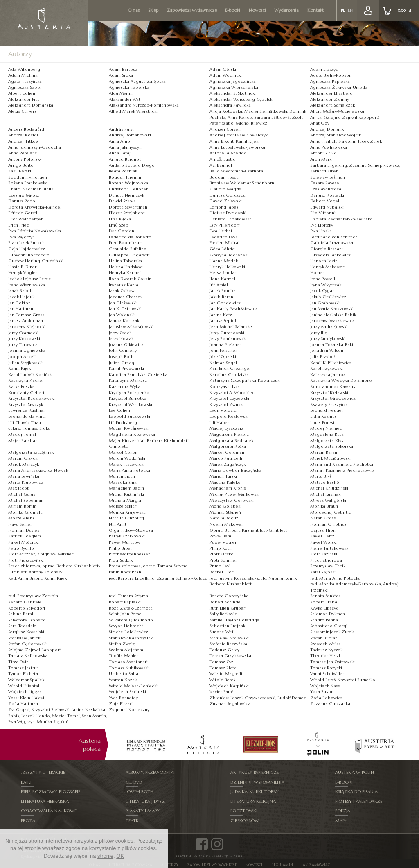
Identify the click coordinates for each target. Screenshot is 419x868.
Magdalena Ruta (327, 434)
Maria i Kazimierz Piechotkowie (342, 470)
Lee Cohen (119, 410)
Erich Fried (19, 225)
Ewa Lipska (321, 231)
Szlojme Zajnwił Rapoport (35, 650)
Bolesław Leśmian (328, 177)
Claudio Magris (225, 189)
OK (120, 856)
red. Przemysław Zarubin (33, 596)
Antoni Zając (323, 153)
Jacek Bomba (223, 291)
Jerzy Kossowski (24, 339)
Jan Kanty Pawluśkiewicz (233, 309)
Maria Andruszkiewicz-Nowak (38, 470)
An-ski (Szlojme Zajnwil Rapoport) (345, 117)
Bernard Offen (324, 171)
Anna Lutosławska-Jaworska (237, 147)
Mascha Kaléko (225, 482)
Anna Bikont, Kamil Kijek (234, 141)
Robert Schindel (226, 602)
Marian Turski (223, 476)
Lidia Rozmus (323, 416)
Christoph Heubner (128, 189)
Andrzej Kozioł (23, 135)
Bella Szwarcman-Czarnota (236, 171)
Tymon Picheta (23, 674)
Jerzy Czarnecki (23, 333)
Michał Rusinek (325, 494)
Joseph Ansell (22, 357)
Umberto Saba (124, 674)
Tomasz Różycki (326, 668)
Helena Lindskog (126, 267)
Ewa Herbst (221, 231)
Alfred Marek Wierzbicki (133, 111)
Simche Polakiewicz (128, 632)
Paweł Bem (220, 536)
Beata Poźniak (123, 171)
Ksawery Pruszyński (329, 405)
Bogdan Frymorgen (28, 177)
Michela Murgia (125, 500)
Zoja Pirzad (121, 704)
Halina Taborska (125, 261)
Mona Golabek (225, 506)
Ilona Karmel (222, 279)
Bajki (26, 781)
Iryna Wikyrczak (326, 285)
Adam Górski (223, 69)
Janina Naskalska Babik (333, 315)
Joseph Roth (121, 357)
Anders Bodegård (26, 129)
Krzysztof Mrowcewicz (333, 398)
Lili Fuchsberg (123, 423)
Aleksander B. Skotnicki (233, 93)
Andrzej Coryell (225, 129)
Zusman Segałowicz (230, 704)
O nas (134, 10)
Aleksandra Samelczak (332, 105)
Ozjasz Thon (323, 530)
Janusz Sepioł (223, 321)
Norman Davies (24, 530)
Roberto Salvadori (27, 608)
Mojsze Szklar (123, 506)
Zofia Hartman (23, 704)
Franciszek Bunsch (26, 243)
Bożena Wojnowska (128, 183)
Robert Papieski (125, 602)
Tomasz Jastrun (24, 668)
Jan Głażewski (123, 303)
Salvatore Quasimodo (131, 620)
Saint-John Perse (125, 614)
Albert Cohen (22, 93)
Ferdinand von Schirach (334, 237)
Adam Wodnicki (226, 75)
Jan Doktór (19, 303)
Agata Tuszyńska (25, 81)
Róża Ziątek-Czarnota (131, 608)
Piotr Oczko (222, 554)
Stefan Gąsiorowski (27, 644)
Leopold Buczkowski (130, 416)
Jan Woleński (122, 315)
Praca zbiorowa (326, 560)
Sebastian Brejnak (227, 626)
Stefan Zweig (122, 644)
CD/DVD (134, 781)
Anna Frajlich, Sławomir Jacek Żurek (346, 141)
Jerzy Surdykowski (328, 339)
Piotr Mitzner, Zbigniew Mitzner (41, 554)
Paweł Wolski (323, 542)
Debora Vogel (325, 201)
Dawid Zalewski (226, 201)
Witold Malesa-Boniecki (133, 686)
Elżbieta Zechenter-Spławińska (341, 219)
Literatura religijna (253, 800)
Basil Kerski (20, 171)
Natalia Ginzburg (126, 518)
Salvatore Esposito (27, 620)
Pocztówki (244, 809)
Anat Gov (320, 123)
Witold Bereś (222, 680)
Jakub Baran (221, 297)
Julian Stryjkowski (25, 363)
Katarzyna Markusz (128, 380)
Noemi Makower (226, 524)
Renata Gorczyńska (229, 596)
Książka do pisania (357, 790)
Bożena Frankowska (28, 183)
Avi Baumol (221, 165)
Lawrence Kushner (27, 410)
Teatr (132, 818)
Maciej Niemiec (326, 428)
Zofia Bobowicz (326, 698)
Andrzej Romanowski (130, 135)
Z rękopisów (245, 818)
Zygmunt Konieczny (129, 710)
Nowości (257, 10)
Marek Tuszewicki (127, 464)
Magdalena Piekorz (229, 434)
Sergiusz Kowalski (26, 632)
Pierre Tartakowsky (329, 548)
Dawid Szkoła (122, 201)
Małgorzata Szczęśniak (31, 452)
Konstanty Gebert (26, 393)
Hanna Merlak (224, 261)
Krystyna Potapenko (129, 393)
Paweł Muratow (125, 542)
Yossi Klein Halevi (26, 698)
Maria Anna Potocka (130, 470)
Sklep (153, 10)
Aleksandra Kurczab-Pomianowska (144, 105)
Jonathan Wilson (327, 350)
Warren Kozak (123, 680)
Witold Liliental (24, 686)
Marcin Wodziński (127, 458)
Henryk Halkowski (227, 267)
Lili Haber (219, 423)
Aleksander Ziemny (330, 99)
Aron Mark (321, 159)
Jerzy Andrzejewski (329, 327)
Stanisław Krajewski (229, 638)
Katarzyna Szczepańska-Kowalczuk (244, 380)
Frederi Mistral (224, 243)
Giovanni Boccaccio (29, 255)
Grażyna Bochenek (228, 255)
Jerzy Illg (319, 333)
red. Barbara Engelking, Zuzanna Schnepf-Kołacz (158, 578)
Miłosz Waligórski (328, 500)
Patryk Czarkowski (127, 536)
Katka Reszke (21, 386)
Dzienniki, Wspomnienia (257, 781)
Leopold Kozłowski (229, 416)
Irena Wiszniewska (27, 285)
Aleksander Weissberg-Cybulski (241, 99)
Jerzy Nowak (121, 339)
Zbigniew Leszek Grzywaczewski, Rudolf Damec (258, 698)
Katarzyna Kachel (26, 380)
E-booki (233, 10)
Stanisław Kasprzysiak (131, 638)
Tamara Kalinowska (28, 656)
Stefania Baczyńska (228, 644)
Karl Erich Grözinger (230, 368)
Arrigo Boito (21, 165)
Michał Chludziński (329, 488)
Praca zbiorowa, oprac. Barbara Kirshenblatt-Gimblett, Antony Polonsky (54, 569)
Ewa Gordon (122, 231)
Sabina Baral (21, 614)
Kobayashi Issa (225, 386)
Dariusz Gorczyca (228, 195)
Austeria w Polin (355, 772)
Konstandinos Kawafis (333, 386)
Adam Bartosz (123, 69)
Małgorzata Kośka (228, 446)
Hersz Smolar (223, 273)
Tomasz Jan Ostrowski (332, 662)
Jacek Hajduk (21, 297)
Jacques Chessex (126, 297)
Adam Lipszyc (324, 69)
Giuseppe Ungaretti (129, 255)
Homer (317, 273)
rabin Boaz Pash (125, 572)
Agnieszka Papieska (330, 81)
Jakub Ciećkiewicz (328, 297)
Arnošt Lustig (223, 159)
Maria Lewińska (24, 476)
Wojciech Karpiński (229, 686)
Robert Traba (324, 602)
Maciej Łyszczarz (226, 428)
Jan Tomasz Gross (26, 315)
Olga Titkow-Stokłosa (131, 530)
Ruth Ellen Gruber (227, 608)
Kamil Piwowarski (126, 368)
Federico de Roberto (130, 237)
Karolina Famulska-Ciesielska (138, 375)
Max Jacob (19, 488)
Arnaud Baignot (125, 159)
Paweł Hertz (322, 536)
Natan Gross (323, 518)
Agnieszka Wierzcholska (234, 87)
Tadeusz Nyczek (326, 650)
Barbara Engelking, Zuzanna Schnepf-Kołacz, (355, 165)
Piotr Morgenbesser (129, 554)
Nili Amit (118, 524)
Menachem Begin (126, 488)
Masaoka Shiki (123, 482)
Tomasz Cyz (221, 662)
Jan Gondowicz (225, 303)
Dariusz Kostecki (327, 195)
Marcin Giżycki (23, 458)
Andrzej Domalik (327, 129)
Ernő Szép (119, 225)
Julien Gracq (122, 363)
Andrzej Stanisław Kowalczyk (239, 135)
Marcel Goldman (227, 452)
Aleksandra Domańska (31, 105)
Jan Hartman (21, 309)
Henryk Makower (327, 267)
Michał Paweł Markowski (234, 494)
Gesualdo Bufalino (128, 249)
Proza (28, 818)
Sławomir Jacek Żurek (332, 632)
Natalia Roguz (224, 518)
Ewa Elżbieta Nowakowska (35, 231)
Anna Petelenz (23, 153)
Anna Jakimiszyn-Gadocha (35, 147)
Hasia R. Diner (22, 267)
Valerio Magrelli (226, 674)
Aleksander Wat (125, 99)
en (350, 11)
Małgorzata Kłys (327, 441)
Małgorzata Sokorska (332, 446)
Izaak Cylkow (122, 291)
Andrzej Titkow (24, 141)
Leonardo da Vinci (27, 416)
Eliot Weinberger (25, 219)
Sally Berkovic (223, 614)
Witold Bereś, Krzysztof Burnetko (343, 680)
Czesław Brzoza (326, 189)
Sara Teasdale (22, 626)
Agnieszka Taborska (129, 87)
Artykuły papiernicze (255, 772)
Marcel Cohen (123, 452)
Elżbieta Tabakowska (231, 219)
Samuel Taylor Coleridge (234, 620)
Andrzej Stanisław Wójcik (336, 135)
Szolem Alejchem (126, 650)
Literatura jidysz (145, 800)
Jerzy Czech (120, 333)
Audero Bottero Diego (132, 165)
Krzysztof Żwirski (227, 405)
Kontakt (315, 10)
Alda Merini (121, 93)
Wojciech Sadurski (127, 692)
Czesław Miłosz (24, 195)
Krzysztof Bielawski (329, 393)
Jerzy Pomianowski (228, 339)
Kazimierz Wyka (125, 386)
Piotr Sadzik (121, 560)
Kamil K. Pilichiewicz (331, 363)
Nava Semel (20, 524)
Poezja (343, 809)
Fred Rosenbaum (126, 243)
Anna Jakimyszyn (125, 147)
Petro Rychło (21, 548)
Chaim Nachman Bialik (31, 189)
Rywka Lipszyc (324, 608)
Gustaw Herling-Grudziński (36, 261)
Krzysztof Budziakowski (32, 398)
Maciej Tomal (22, 434)
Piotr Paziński (324, 554)
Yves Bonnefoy (123, 698)
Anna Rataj (120, 153)
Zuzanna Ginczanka (330, 704)
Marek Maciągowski (330, 458)
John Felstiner (223, 350)
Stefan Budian (324, 638)
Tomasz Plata (223, 668)
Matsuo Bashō (325, 482)
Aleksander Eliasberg (331, 93)
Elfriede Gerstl (23, 213)
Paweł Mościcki (24, 542)
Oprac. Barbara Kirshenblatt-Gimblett (248, 530)
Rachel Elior (221, 572)
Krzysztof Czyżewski (229, 398)
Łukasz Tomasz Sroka (29, 428)
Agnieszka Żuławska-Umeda (339, 87)
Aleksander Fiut (24, 99)
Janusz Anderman (26, 321)
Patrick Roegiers (25, 536)
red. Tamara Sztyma (128, 596)
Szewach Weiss (325, 644)
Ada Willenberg (24, 69)
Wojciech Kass (325, 686)
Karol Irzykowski (327, 368)
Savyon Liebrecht (126, 626)
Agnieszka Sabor (25, 87)
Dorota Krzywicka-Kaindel (35, 207)
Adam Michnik (23, 75)
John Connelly (123, 350)
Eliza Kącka (120, 219)
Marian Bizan (122, 476)
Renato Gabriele (25, 602)
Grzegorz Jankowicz (330, 255)
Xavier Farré (222, 692)
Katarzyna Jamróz (328, 375)
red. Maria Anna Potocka (335, 578)
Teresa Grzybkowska (230, 656)
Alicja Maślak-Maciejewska (337, 111)
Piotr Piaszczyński (26, 560)
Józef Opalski (223, 357)
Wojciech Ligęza (25, 692)
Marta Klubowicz (26, 482)
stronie (105, 856)
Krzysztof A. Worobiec (232, 393)
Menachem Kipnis (228, 488)
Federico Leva (224, 237)
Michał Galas (22, 494)
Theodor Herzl (325, 656)
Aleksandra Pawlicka (230, 105)
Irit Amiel (219, 285)
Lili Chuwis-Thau (25, 423)
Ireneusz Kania (124, 285)
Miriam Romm (22, 506)
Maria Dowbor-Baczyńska (235, 470)
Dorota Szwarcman (128, 207)
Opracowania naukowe (48, 809)
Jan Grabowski (325, 303)
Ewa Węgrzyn (21, 237)
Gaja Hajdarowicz (27, 249)
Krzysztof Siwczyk (26, 405)
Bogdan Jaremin (125, 177)
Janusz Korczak (124, 321)
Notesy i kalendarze (359, 800)
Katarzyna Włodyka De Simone (341, 380)
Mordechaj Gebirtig (331, 512)
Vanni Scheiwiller (327, 674)
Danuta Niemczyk (126, 195)
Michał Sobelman (26, 500)
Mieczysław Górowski (232, 500)
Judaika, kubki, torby (255, 790)
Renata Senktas (325, 596)
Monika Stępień (225, 512)
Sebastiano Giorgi (329, 626)
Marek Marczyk (24, 464)
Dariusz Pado (22, 201)
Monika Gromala (25, 512)
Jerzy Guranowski (227, 333)
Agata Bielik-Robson (331, 75)
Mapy (341, 818)
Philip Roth (221, 548)
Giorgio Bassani (327, 249)
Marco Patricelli (226, 458)
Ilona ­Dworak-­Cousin (130, 279)
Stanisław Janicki (25, 638)
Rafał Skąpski (323, 572)
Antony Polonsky (25, 159)
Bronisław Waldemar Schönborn (242, 183)
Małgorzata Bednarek (231, 441)
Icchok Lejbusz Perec (29, 279)
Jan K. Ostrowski (125, 309)
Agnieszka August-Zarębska (137, 81)
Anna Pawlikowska (329, 147)
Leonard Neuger (327, 410)
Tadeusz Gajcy (224, 650)
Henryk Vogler (23, 273)
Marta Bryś (321, 476)
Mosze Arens (21, 518)
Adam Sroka (121, 75)
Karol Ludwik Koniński (30, 375)
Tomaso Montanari (128, 662)
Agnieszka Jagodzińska (233, 81)
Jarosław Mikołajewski (131, 327)
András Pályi (121, 129)
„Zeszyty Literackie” (44, 772)
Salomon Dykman (328, 614)
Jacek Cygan (322, 291)
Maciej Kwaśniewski (129, 428)
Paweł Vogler (223, 542)
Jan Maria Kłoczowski (332, 309)
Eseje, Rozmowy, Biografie (50, 790)
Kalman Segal (223, 363)
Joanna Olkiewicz (126, 345)
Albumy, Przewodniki (150, 772)
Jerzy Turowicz (23, 345)
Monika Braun (324, 506)
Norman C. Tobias (328, 524)
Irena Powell (323, 279)
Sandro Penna (324, 620)
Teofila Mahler (124, 656)
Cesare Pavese (325, 183)
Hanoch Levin (324, 261)
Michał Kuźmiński (126, 494)
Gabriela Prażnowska (332, 243)
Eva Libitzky (322, 225)
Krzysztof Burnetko (128, 398)
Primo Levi (220, 566)
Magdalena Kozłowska (132, 434)
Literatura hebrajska (45, 800)
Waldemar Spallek (26, 680)
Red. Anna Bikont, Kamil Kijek (37, 578)
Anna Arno (119, 141)
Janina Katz (221, 315)
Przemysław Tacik (328, 566)
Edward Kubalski (327, 207)
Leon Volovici (223, 410)
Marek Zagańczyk (228, 464)
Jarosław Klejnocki (27, 327)
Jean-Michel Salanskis (231, 327)
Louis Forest (322, 423)
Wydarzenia (286, 10)
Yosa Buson (322, 692)
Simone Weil (222, 632)
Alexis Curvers (22, 111)
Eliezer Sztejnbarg (127, 213)
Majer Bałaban (23, 441)
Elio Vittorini (323, 213)
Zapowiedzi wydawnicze (192, 10)
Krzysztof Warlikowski (131, 405)
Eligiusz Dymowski (228, 213)
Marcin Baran (324, 452)
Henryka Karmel (125, 273)
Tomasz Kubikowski (129, 668)
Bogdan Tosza (224, 177)
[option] (146, 745)
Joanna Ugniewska (27, 350)
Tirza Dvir (18, 662)
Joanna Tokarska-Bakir (332, 345)
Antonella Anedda (228, 153)
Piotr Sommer (223, 560)
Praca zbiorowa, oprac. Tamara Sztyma (148, 566)
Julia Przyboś (323, 357)
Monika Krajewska (127, 512)
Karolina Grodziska (229, 375)
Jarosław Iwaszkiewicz (332, 321)
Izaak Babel (20, 291)
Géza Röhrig (222, 249)
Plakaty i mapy (143, 809)
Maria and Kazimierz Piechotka (342, 464)
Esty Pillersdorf (224, 225)
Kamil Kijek (19, 368)
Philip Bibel (120, 548)
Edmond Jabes (224, 207)
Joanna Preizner (225, 345)
